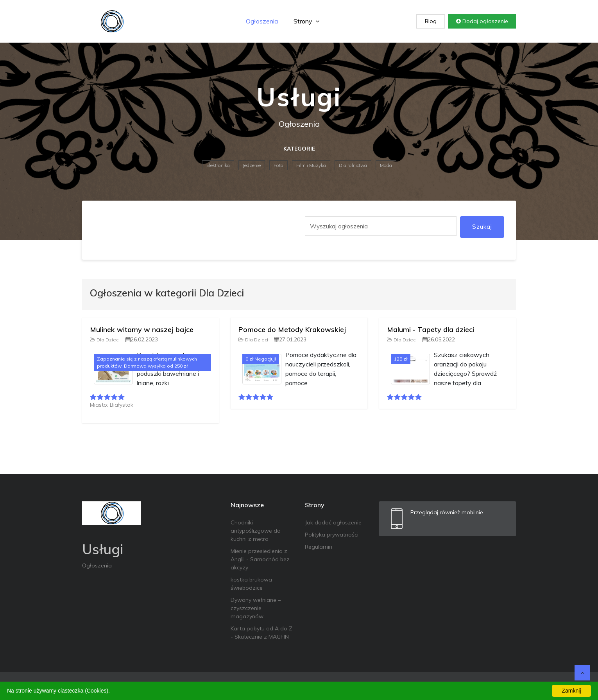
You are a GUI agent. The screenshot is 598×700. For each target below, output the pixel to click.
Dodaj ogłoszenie (482, 21)
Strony (306, 21)
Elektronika (218, 165)
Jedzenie (252, 165)
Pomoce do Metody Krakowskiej (292, 329)
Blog (431, 21)
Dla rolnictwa (353, 165)
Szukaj (482, 227)
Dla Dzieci (105, 340)
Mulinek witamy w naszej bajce (142, 329)
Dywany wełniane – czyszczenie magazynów (256, 608)
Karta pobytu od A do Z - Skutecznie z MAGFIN (261, 633)
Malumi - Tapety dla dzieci (431, 329)
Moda (386, 165)
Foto (278, 165)
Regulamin (319, 547)
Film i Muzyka (311, 165)
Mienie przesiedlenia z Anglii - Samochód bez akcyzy (260, 559)
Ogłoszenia (262, 21)
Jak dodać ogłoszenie (333, 522)
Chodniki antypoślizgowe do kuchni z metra (256, 531)
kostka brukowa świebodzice (251, 584)
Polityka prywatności (332, 535)
